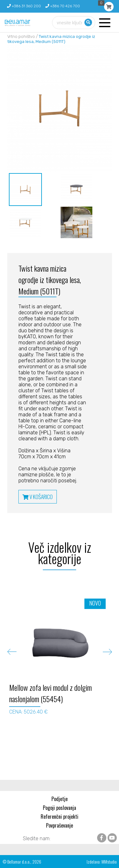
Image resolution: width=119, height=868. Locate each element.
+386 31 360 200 (24, 6)
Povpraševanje (60, 825)
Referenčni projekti (60, 817)
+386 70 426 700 (63, 6)
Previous (12, 652)
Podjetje (60, 799)
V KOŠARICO (38, 497)
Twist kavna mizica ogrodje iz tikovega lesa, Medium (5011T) (51, 39)
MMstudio (109, 862)
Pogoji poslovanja (60, 808)
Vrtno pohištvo (21, 36)
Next (107, 652)
